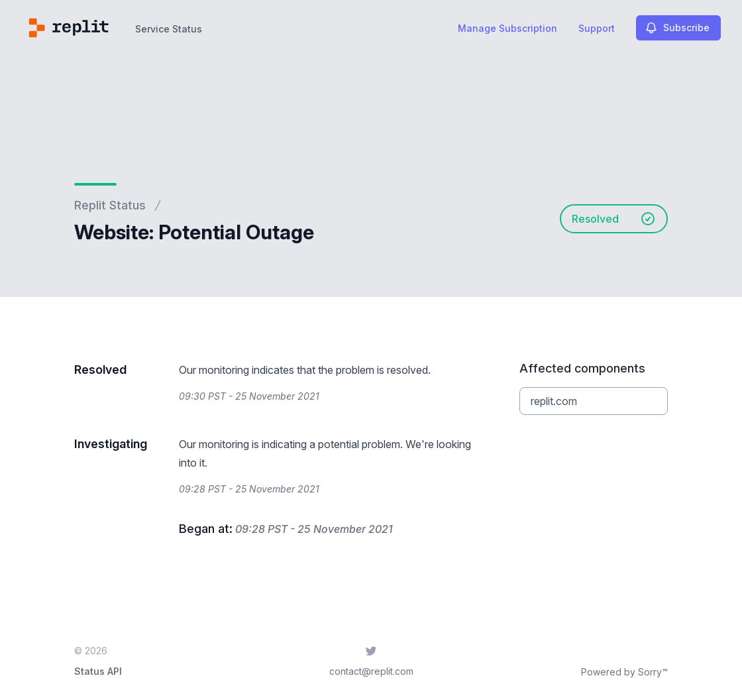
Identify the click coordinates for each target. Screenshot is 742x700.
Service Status (169, 29)
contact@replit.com (371, 671)
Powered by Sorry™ (624, 672)
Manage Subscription (507, 28)
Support (597, 28)
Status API (98, 671)
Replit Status (110, 205)
